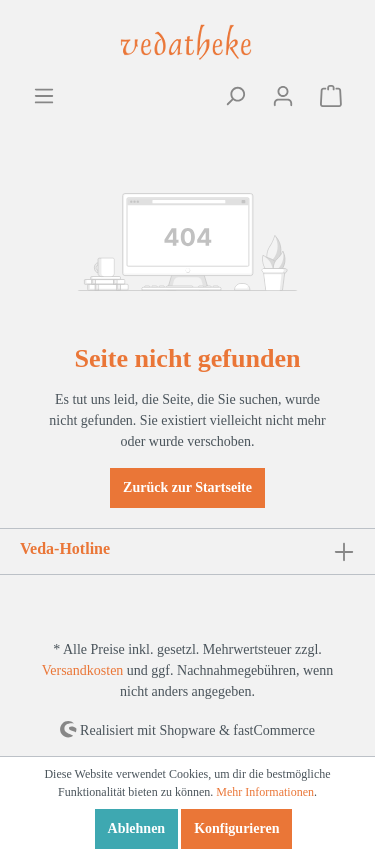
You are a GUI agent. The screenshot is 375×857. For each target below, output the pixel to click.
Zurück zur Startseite (187, 487)
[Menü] (44, 96)
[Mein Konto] (283, 96)
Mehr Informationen (265, 792)
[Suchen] (235, 96)
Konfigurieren (236, 828)
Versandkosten (83, 670)
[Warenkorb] (331, 96)
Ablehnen (137, 828)
